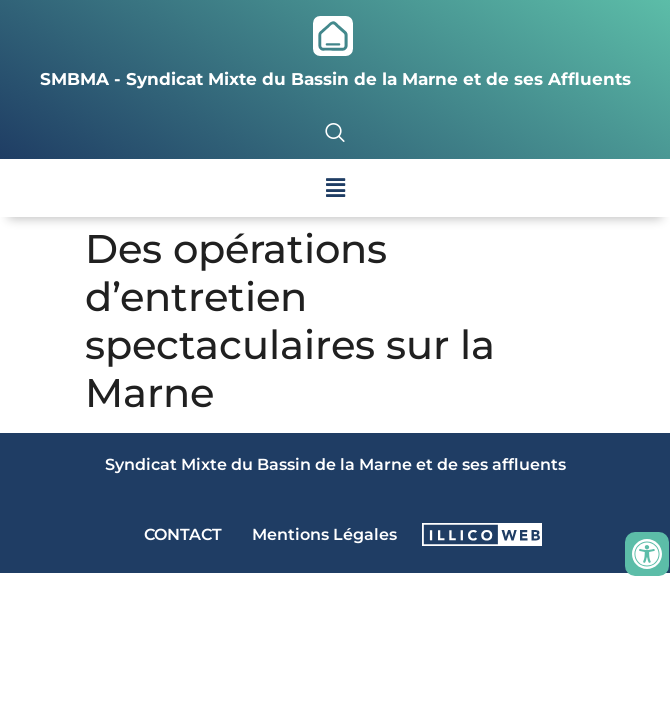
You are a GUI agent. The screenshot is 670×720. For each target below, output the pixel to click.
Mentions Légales (324, 534)
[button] (335, 188)
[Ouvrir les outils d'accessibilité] (647, 554)
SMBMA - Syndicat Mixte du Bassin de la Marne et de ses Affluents (335, 79)
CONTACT (183, 534)
